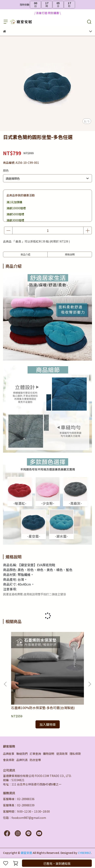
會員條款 (9, 760)
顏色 (6, 170)
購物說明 (49, 754)
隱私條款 (75, 754)
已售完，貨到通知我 (57, 863)
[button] (90, 684)
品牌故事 (9, 754)
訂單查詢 (35, 754)
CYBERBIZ (84, 853)
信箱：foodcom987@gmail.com (25, 818)
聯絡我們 (22, 754)
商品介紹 (25, 254)
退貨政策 (62, 754)
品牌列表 (22, 760)
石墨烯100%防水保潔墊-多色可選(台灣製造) (43, 708)
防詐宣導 (35, 760)
